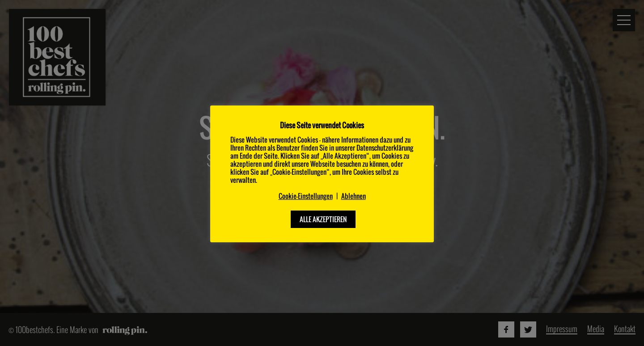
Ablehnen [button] (354, 196)
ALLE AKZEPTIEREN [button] (323, 219)
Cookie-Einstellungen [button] (306, 196)
